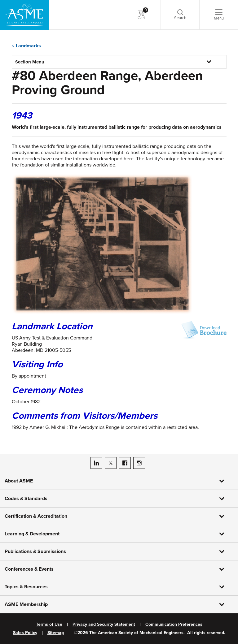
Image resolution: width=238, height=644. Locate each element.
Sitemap (56, 633)
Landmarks (28, 46)
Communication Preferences (174, 625)
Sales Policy (25, 633)
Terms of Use (49, 625)
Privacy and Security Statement (104, 625)
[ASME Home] (24, 15)
